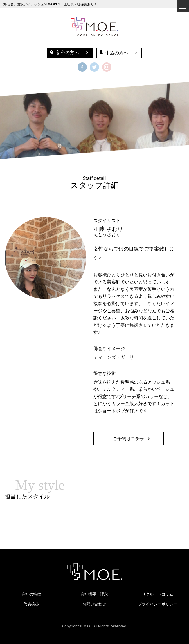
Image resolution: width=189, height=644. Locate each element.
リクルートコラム (157, 594)
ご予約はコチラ (129, 439)
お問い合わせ (94, 604)
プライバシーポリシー (157, 604)
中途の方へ (112, 53)
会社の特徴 (31, 594)
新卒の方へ (63, 52)
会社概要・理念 (94, 594)
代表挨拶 (31, 604)
